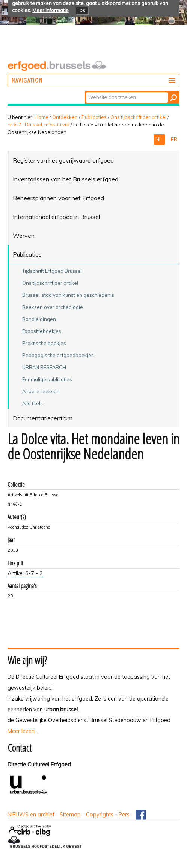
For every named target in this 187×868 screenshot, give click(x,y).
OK (82, 11)
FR (174, 140)
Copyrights (100, 815)
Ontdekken (65, 117)
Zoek (85, 92)
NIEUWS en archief (31, 815)
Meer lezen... (23, 731)
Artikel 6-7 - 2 (25, 573)
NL (159, 140)
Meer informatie (51, 10)
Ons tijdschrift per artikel (138, 117)
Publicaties (94, 117)
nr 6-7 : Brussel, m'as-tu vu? (38, 125)
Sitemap (70, 815)
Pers (124, 815)
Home (41, 117)
